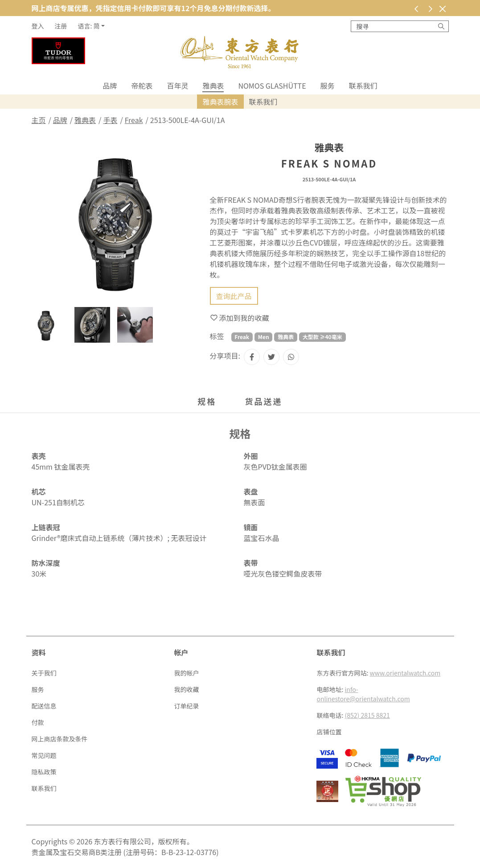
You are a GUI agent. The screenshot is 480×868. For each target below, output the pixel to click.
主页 (39, 120)
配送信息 (44, 706)
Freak (134, 120)
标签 (217, 336)
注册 (61, 26)
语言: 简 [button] (89, 26)
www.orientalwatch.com (405, 673)
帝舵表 (142, 86)
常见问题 (44, 755)
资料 (39, 652)
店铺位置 (329, 732)
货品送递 (264, 401)
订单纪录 (186, 706)
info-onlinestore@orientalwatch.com (363, 694)
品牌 (110, 86)
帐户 (181, 652)
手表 (110, 120)
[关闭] (443, 9)
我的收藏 (186, 689)
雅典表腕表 (220, 102)
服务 (328, 86)
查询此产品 (234, 296)
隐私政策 (44, 772)
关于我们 (44, 673)
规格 (207, 401)
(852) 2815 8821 (367, 715)
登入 (38, 26)
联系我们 (363, 86)
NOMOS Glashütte (272, 86)
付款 (38, 722)
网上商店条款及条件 (60, 739)
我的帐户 (186, 673)
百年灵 (177, 86)
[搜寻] (441, 26)
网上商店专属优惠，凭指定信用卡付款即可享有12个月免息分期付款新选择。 (154, 8)
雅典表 (213, 86)
